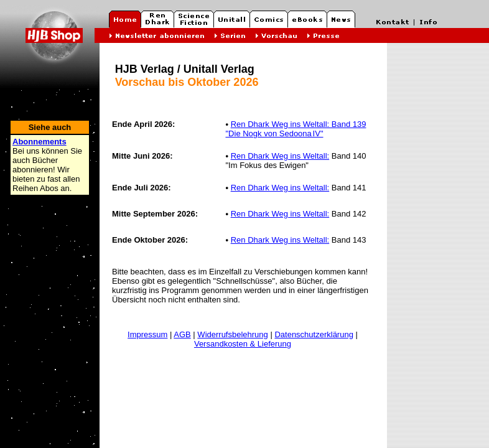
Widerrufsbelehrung (232, 334)
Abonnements (40, 142)
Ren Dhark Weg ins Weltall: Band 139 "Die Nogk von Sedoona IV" (296, 129)
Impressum (147, 334)
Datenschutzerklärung (314, 334)
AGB (182, 334)
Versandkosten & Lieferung (243, 344)
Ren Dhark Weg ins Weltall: (280, 156)
